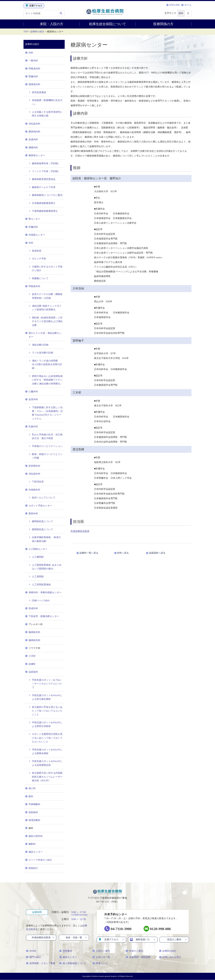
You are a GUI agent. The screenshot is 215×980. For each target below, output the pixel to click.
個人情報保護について (73, 963)
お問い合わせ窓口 (170, 957)
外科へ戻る (125, 553)
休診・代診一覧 (76, 938)
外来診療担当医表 (80, 531)
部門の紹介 (34, 957)
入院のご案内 (101, 951)
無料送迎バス (143, 940)
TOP (26, 32)
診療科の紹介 (37, 32)
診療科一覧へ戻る (89, 553)
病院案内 (66, 951)
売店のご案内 (177, 940)
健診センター (68, 957)
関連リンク (100, 963)
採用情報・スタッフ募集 (41, 963)
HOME (31, 951)
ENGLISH (173, 5)
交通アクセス (111, 940)
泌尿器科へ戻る (158, 553)
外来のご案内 (135, 951)
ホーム (186, 5)
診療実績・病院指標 (138, 957)
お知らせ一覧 (101, 957)
